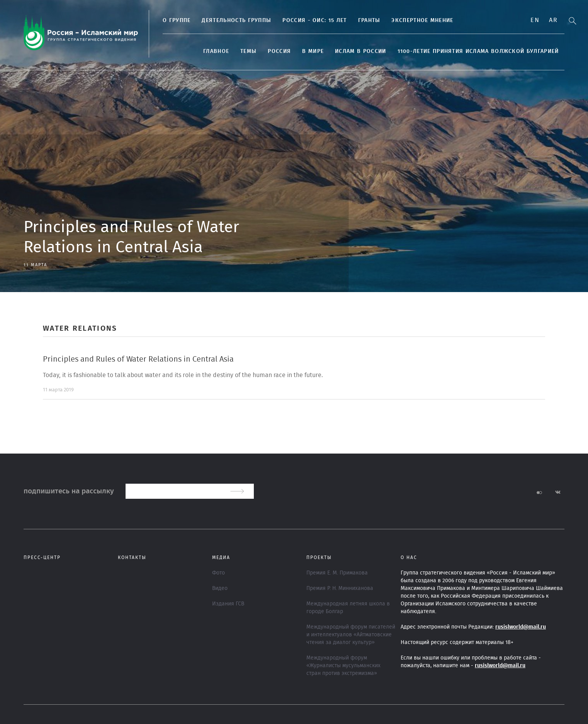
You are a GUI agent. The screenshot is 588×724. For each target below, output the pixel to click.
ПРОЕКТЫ (319, 557)
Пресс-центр (42, 557)
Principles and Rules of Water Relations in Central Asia (138, 359)
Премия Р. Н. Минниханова (340, 588)
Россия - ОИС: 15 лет (314, 20)
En (535, 20)
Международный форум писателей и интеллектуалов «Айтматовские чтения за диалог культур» (351, 635)
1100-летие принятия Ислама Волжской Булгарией (478, 51)
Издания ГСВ (228, 604)
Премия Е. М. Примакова (337, 573)
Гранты (369, 20)
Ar (553, 20)
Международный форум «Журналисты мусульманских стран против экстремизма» (343, 666)
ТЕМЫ (248, 51)
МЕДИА (221, 557)
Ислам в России (360, 51)
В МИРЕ (313, 51)
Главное (216, 51)
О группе (177, 20)
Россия (279, 51)
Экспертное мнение (422, 20)
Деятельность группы (236, 20)
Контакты (132, 557)
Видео (220, 588)
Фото (218, 573)
